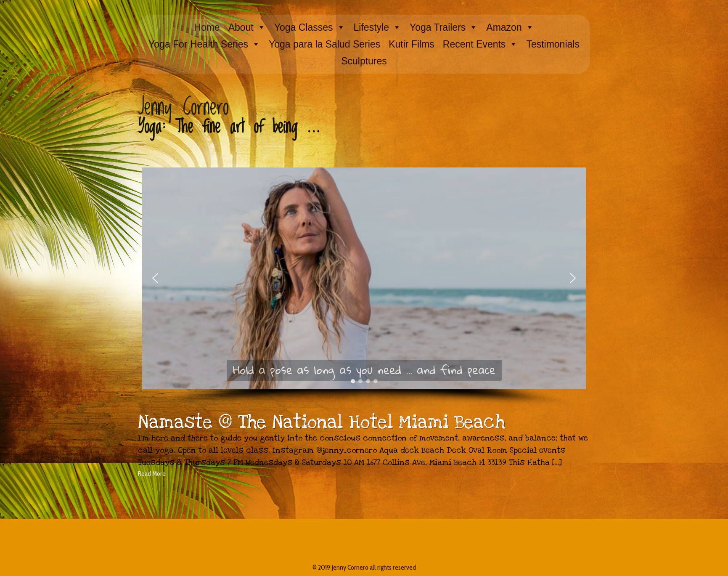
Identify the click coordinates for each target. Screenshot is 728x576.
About (247, 27)
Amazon (510, 27)
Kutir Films (412, 44)
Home (207, 27)
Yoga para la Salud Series (324, 44)
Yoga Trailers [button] (444, 27)
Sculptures (364, 61)
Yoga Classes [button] (310, 27)
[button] (155, 278)
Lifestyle (377, 27)
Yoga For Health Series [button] (204, 44)
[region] (364, 288)
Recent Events (480, 44)
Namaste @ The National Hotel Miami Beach (322, 422)
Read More (152, 474)
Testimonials (553, 44)
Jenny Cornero (183, 107)
